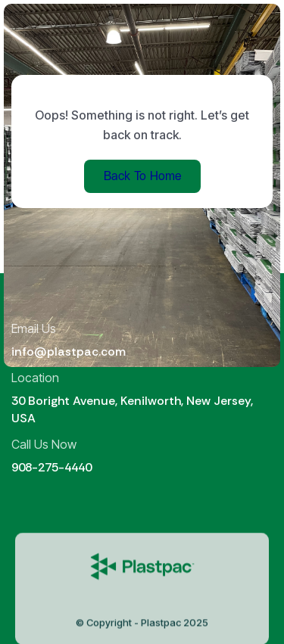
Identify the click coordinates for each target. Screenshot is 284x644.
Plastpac (161, 627)
